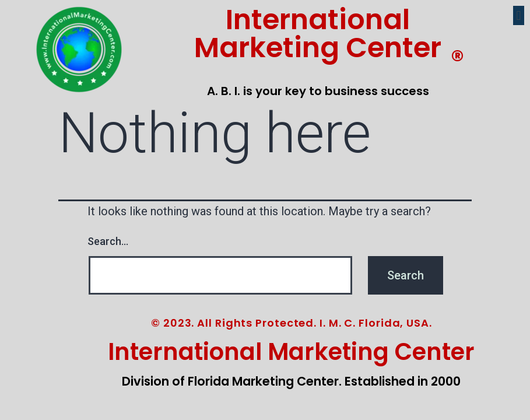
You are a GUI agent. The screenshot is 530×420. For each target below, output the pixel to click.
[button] (519, 15)
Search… (108, 241)
